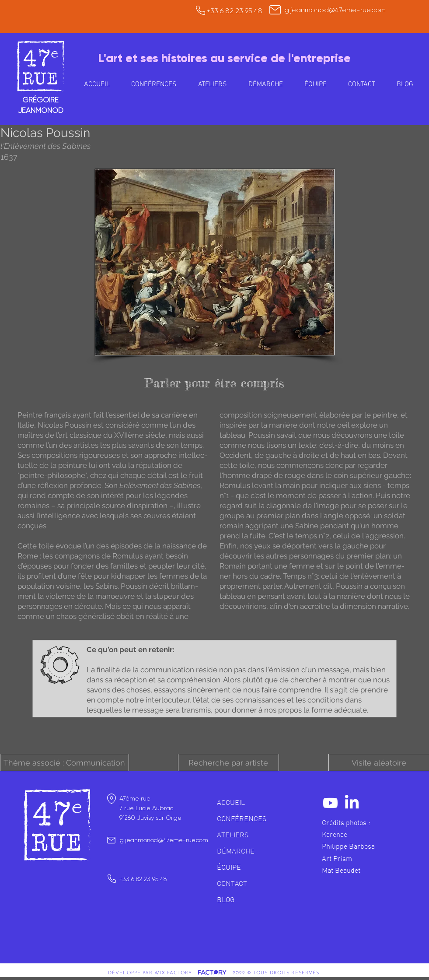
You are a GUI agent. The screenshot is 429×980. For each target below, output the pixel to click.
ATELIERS (233, 835)
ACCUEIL (231, 802)
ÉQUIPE (229, 867)
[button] (213, 84)
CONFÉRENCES (242, 818)
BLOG (226, 899)
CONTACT (232, 883)
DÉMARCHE (236, 851)
